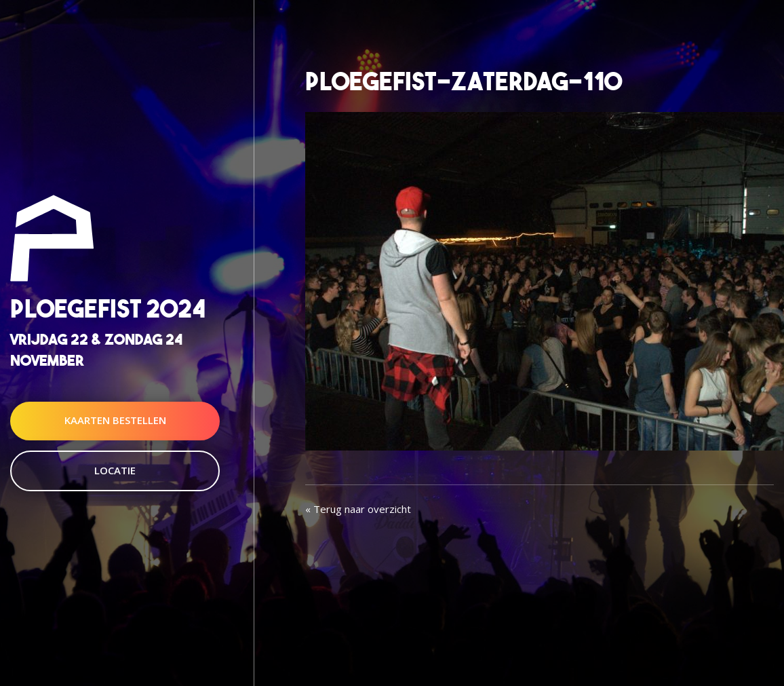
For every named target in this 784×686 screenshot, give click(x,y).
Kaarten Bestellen (115, 421)
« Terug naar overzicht (358, 509)
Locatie (115, 470)
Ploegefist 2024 (108, 308)
